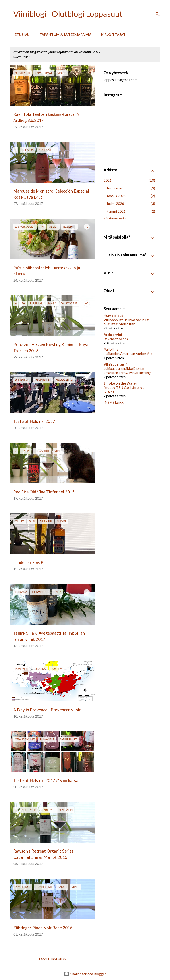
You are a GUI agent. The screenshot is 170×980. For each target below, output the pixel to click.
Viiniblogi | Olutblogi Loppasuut (68, 14)
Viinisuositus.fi (116, 364)
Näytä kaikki (22, 57)
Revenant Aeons (116, 339)
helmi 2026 (116, 203)
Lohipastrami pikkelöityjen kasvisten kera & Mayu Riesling (127, 370)
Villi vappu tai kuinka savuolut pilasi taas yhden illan (126, 322)
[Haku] (158, 14)
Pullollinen (112, 349)
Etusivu (21, 34)
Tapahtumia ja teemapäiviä (64, 34)
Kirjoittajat (112, 34)
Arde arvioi (113, 334)
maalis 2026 (116, 196)
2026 (108, 180)
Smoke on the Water (120, 383)
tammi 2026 (116, 211)
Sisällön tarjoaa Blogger (85, 974)
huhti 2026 (115, 188)
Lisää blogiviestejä (52, 959)
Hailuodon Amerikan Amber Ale (128, 353)
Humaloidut (113, 315)
